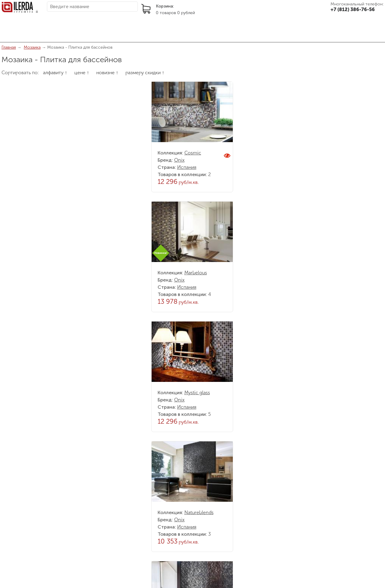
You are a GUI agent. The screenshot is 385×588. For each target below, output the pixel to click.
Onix (179, 160)
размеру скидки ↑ (145, 73)
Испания (187, 167)
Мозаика (32, 47)
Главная (9, 47)
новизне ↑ (107, 73)
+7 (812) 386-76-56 (353, 9)
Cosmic (193, 153)
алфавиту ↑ (55, 73)
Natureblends (199, 512)
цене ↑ (82, 73)
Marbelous (196, 273)
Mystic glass (197, 393)
